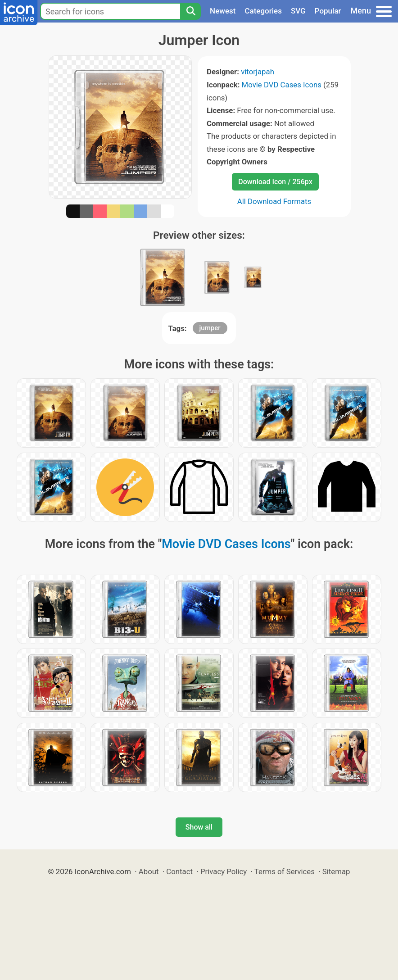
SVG (298, 11)
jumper (210, 328)
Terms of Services (285, 871)
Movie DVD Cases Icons (282, 85)
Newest (223, 11)
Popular (328, 11)
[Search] (190, 11)
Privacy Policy (224, 871)
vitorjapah (258, 72)
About (149, 871)
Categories (263, 11)
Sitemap (336, 871)
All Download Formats (274, 201)
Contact (179, 871)
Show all (199, 827)
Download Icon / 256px (275, 182)
